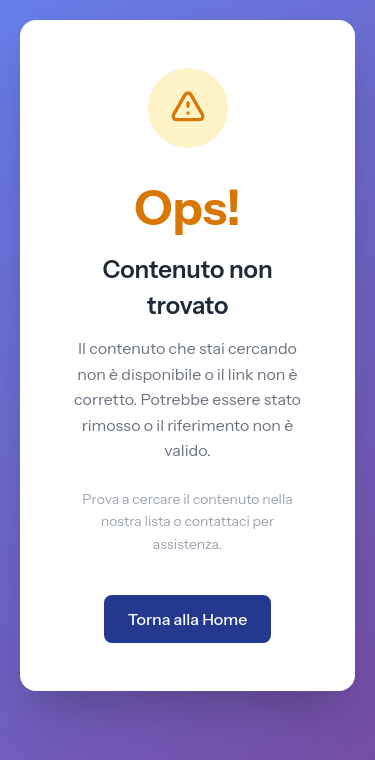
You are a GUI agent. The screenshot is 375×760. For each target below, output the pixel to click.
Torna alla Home (188, 619)
